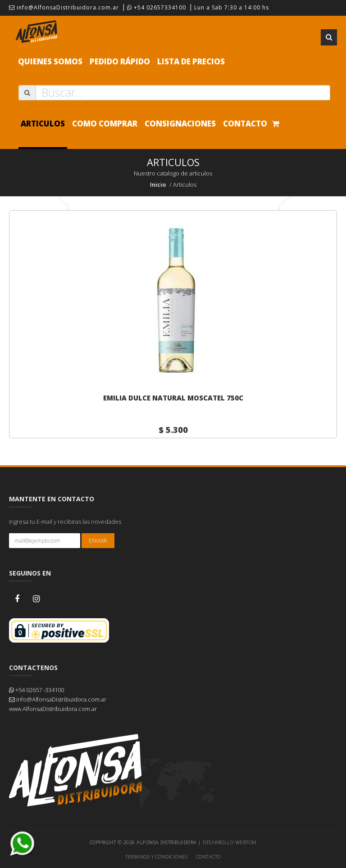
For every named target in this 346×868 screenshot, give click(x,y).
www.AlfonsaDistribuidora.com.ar (53, 709)
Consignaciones (180, 124)
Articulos (43, 124)
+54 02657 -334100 (36, 690)
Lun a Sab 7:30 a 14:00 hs (232, 7)
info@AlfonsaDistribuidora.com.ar (64, 7)
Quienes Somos (50, 61)
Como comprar (105, 124)
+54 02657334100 (157, 7)
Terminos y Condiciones (156, 857)
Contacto (245, 124)
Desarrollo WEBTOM (230, 842)
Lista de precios (191, 61)
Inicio (158, 184)
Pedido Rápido (120, 61)
